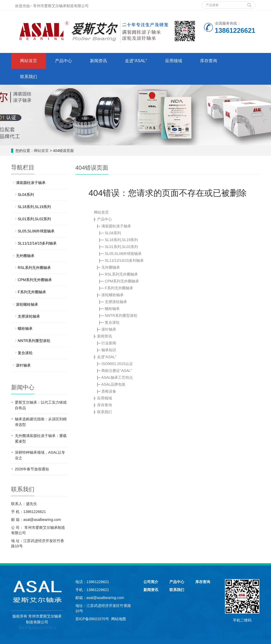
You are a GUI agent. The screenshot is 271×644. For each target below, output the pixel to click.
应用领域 (174, 61)
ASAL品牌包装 (114, 384)
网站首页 (29, 61)
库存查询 (209, 61)
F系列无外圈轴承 (119, 288)
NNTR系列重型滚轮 (121, 316)
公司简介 (151, 582)
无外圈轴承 (111, 267)
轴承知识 (109, 350)
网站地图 (119, 619)
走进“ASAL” (136, 61)
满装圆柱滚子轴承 (116, 226)
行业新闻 (109, 343)
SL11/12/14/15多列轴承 (124, 260)
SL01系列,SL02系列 (121, 247)
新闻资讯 (98, 61)
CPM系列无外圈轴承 (122, 281)
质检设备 (109, 391)
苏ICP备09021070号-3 (37, 628)
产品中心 (64, 61)
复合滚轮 (112, 322)
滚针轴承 (109, 329)
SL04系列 (113, 233)
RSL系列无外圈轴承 (121, 274)
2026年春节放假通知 (32, 469)
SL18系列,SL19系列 (121, 240)
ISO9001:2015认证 (117, 364)
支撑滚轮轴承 (116, 302)
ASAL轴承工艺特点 (117, 377)
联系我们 (29, 77)
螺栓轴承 (112, 309)
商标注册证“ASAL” (117, 371)
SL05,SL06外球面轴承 (123, 254)
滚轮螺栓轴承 (112, 295)
